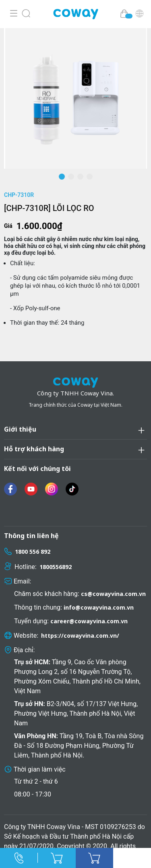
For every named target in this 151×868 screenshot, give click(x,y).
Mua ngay (95, 858)
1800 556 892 (33, 552)
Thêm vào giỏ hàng (57, 858)
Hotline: (19, 858)
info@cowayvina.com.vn (99, 607)
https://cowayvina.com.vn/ (80, 636)
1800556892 (56, 567)
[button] (62, 177)
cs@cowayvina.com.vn (113, 594)
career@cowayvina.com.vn (89, 621)
